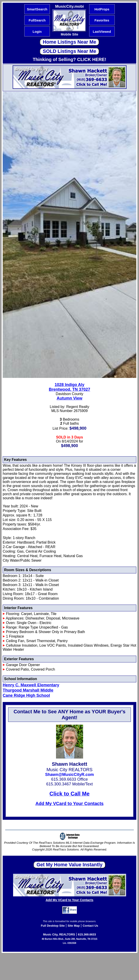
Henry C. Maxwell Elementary (31, 685)
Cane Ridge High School (26, 695)
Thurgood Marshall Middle (28, 690)
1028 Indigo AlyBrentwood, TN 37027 (69, 387)
